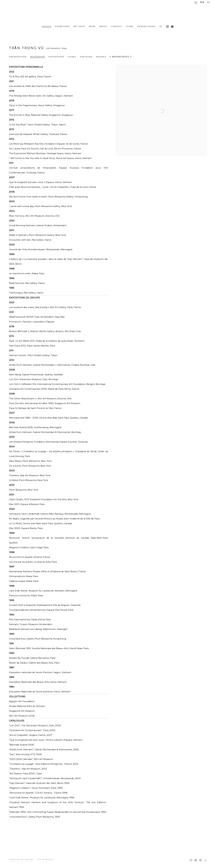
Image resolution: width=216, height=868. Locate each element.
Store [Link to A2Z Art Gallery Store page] (130, 26)
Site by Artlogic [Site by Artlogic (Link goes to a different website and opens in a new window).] (46, 860)
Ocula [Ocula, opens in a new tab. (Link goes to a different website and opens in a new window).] (205, 860)
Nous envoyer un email (201, 860)
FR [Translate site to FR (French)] (196, 2)
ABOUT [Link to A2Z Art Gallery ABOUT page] (103, 26)
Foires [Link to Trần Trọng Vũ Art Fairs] (72, 57)
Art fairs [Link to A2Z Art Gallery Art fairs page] (79, 26)
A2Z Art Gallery (108, 12)
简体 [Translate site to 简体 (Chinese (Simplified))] (202, 2)
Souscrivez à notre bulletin (172, 26)
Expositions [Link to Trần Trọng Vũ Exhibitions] (56, 57)
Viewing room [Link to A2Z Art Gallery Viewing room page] (146, 26)
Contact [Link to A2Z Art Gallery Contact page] (117, 26)
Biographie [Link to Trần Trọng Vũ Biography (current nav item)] (38, 57)
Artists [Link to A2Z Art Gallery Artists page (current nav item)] (47, 26)
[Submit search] (161, 27)
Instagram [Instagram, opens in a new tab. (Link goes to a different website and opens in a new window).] (167, 26)
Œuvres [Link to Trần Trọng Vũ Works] (101, 57)
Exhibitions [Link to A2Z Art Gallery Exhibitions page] (62, 26)
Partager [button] (86, 57)
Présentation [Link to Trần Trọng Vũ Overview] (18, 57)
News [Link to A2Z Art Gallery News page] (92, 26)
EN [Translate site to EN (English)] (208, 2)
